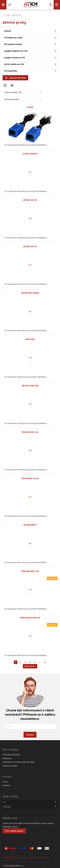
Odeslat (30, 735)
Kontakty (6, 785)
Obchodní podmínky (11, 755)
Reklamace (7, 758)
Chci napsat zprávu (14, 831)
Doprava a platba (10, 766)
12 (20, 92)
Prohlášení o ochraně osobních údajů (19, 762)
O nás (5, 782)
